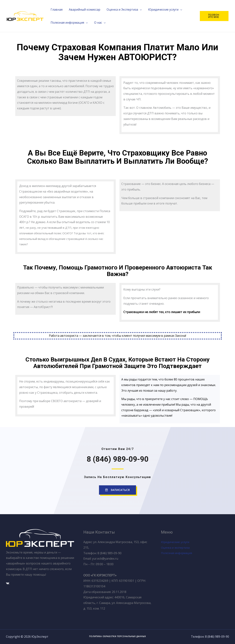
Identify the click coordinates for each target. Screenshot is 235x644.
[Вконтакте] (8, 583)
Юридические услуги (176, 542)
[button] (117, 490)
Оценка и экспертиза (176, 547)
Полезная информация (178, 553)
